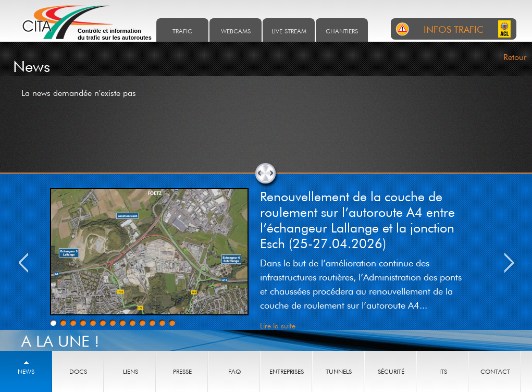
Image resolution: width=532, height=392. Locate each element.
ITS (443, 371)
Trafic (182, 31)
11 (152, 323)
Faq (234, 371)
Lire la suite (278, 326)
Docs (78, 371)
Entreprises (287, 371)
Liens (131, 371)
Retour (515, 57)
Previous (23, 263)
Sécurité (391, 371)
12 (162, 323)
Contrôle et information (115, 34)
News (26, 371)
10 (142, 323)
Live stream (289, 31)
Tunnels (339, 371)
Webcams (236, 31)
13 (172, 323)
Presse (182, 371)
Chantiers (342, 31)
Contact (495, 371)
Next (509, 263)
